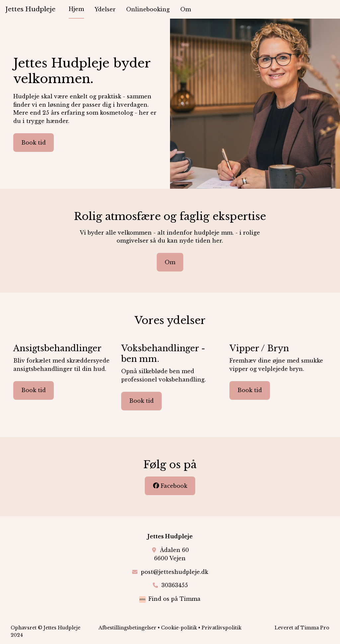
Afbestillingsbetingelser (127, 628)
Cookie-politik (179, 628)
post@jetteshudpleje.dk (174, 572)
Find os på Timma (174, 599)
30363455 (175, 585)
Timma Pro (315, 628)
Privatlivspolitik (221, 628)
